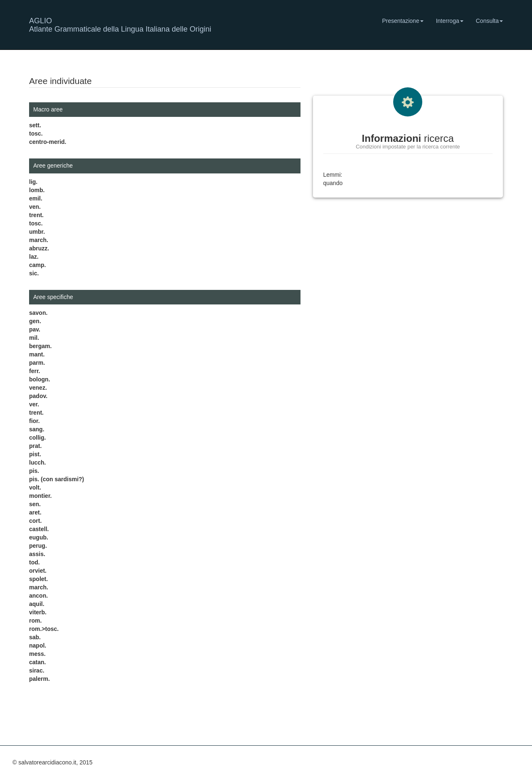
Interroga (450, 21)
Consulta (489, 21)
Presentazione (403, 21)
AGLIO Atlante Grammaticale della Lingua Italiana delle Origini (120, 24)
